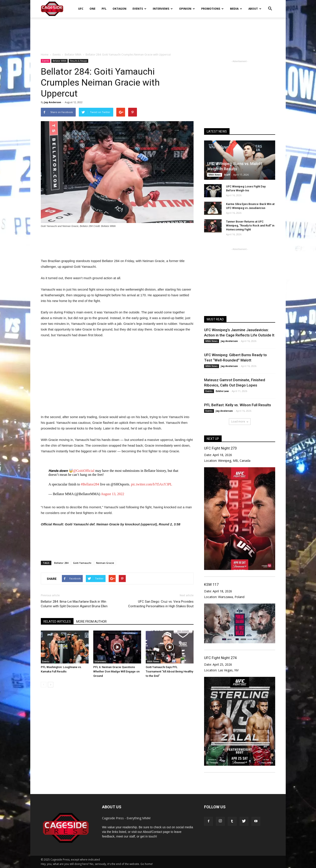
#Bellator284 (90, 484)
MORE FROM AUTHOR (91, 622)
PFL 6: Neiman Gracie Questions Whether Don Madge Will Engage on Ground (116, 671)
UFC (81, 9)
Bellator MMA (59, 61)
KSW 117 (211, 584)
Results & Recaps (78, 61)
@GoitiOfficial (84, 471)
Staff (227, 175)
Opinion (187, 9)
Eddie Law (222, 391)
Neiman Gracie (105, 563)
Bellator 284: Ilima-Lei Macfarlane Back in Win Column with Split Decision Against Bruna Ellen (74, 604)
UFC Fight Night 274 (220, 658)
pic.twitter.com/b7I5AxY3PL (152, 484)
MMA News (153, 661)
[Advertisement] (158, 33)
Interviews (163, 9)
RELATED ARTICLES (57, 622)
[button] (270, 6)
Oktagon (119, 9)
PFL (104, 9)
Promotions (212, 9)
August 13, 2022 (113, 494)
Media (236, 9)
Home (45, 55)
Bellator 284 (61, 563)
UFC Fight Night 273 (220, 448)
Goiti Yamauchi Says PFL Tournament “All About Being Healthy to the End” (169, 671)
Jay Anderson (53, 102)
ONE (92, 9)
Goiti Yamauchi (82, 563)
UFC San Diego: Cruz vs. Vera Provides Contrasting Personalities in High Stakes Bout (161, 604)
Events (139, 9)
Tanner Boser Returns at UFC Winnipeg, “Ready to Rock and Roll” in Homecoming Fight (250, 226)
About (255, 9)
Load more (240, 421)
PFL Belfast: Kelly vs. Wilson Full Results (238, 405)
